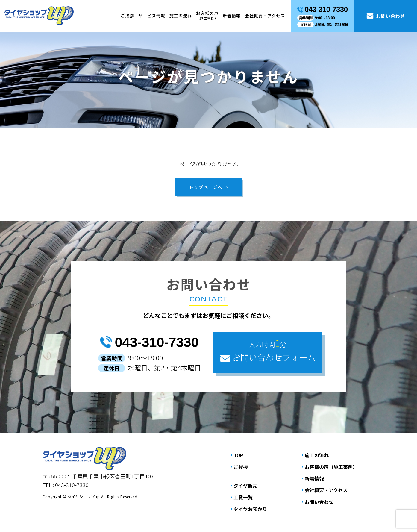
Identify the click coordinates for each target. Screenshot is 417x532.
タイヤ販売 (245, 486)
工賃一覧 (243, 497)
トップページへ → (208, 187)
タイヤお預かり (250, 509)
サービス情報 (152, 16)
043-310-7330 (149, 342)
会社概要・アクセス (265, 16)
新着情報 (232, 16)
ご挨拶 (127, 16)
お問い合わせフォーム (268, 350)
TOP (238, 455)
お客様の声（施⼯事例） (331, 467)
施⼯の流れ (181, 16)
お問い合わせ (386, 16)
